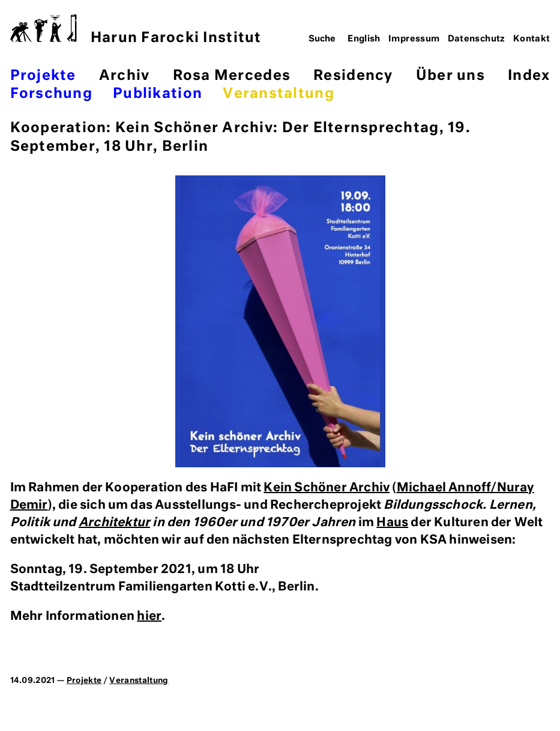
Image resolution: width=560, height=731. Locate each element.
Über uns (450, 76)
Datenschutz (477, 39)
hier (149, 616)
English (364, 39)
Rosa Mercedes (232, 76)
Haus (392, 523)
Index (529, 76)
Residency (353, 76)
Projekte (43, 76)
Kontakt (532, 39)
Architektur (114, 523)
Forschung (51, 94)
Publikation (158, 94)
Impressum (414, 39)
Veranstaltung (278, 94)
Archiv (125, 76)
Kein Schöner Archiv (327, 488)
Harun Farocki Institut (136, 30)
